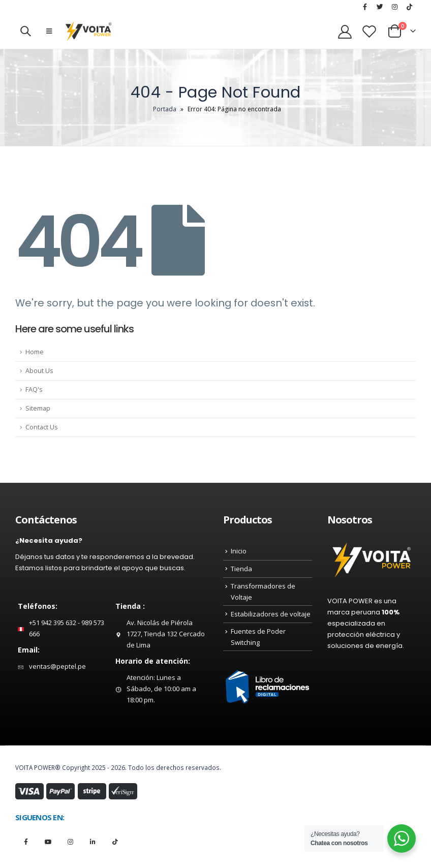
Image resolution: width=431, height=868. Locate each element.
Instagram (70, 841)
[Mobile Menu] (49, 31)
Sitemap (38, 408)
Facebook (26, 841)
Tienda (241, 569)
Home (35, 352)
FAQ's (34, 390)
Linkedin (93, 841)
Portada (165, 109)
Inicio (239, 551)
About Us (39, 371)
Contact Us (42, 427)
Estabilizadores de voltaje (271, 614)
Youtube (48, 841)
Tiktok (115, 841)
